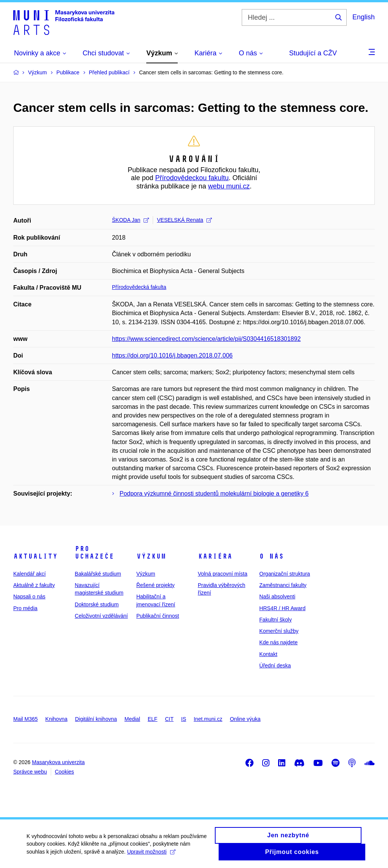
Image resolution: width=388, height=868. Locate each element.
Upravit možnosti (151, 855)
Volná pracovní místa (223, 574)
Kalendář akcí (30, 574)
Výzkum (151, 556)
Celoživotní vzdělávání (101, 616)
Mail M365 (26, 719)
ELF (153, 719)
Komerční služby (279, 631)
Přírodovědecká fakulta (139, 287)
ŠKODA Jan (131, 220)
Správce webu (30, 772)
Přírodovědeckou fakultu (192, 178)
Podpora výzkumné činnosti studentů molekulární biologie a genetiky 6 (214, 494)
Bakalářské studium (98, 574)
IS (184, 719)
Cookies (65, 772)
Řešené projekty (156, 585)
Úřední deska (275, 666)
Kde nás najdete (278, 642)
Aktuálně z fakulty (34, 585)
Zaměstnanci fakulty (283, 585)
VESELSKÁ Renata (184, 220)
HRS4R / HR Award (282, 608)
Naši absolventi (277, 596)
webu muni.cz (229, 186)
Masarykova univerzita (58, 762)
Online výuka (245, 719)
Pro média (25, 608)
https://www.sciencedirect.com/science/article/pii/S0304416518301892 (207, 339)
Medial (132, 719)
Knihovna (56, 719)
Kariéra (215, 556)
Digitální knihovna (96, 719)
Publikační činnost (158, 616)
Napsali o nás (29, 596)
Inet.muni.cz (208, 719)
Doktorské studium (97, 604)
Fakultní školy (275, 620)
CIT (169, 719)
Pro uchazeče (94, 553)
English (364, 17)
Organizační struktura (285, 574)
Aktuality (35, 556)
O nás (271, 556)
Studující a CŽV (313, 53)
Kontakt (268, 654)
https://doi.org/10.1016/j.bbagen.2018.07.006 (172, 356)
